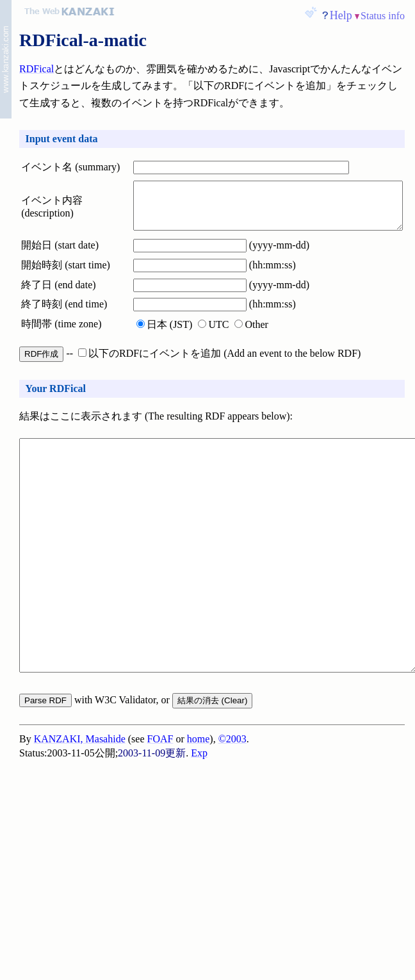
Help (341, 15)
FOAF (160, 800)
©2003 (232, 800)
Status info (383, 16)
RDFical (37, 69)
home (199, 800)
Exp (199, 814)
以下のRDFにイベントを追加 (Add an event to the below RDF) (219, 363)
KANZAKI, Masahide (80, 800)
